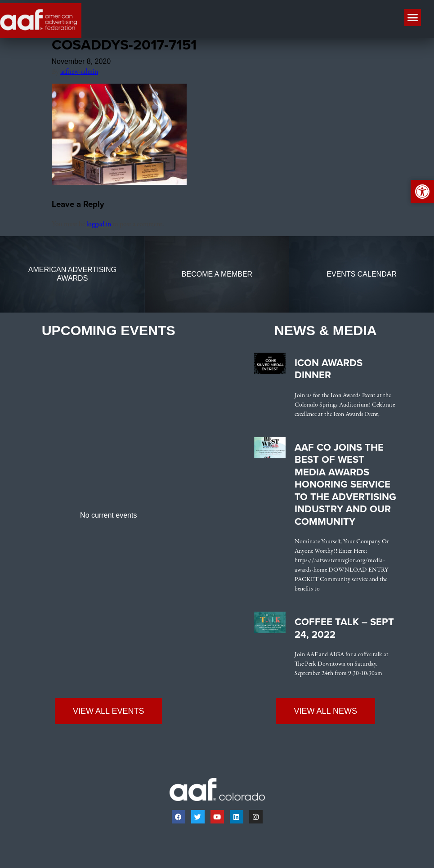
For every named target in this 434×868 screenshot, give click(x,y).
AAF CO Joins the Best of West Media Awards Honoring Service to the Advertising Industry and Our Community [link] (345, 487)
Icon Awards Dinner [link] (329, 371)
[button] (413, 18)
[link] (119, 185)
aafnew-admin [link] (79, 74)
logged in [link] (99, 227)
